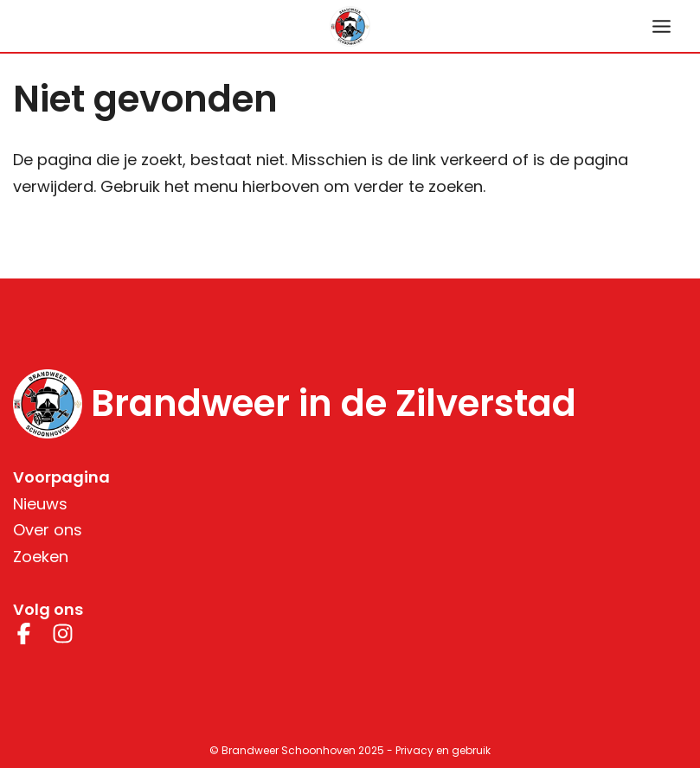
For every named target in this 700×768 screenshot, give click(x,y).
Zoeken (41, 557)
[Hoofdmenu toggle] (661, 26)
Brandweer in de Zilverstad (334, 404)
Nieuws (40, 504)
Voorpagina (61, 477)
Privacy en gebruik (443, 750)
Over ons (48, 530)
